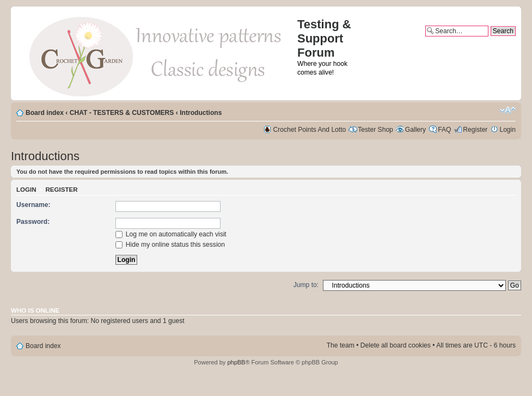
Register (475, 130)
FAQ (444, 130)
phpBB (236, 362)
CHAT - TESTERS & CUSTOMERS (122, 113)
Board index (45, 113)
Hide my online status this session (170, 245)
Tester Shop (375, 130)
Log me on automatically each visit (171, 234)
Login (507, 130)
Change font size (508, 110)
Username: (33, 205)
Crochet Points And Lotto (310, 130)
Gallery (415, 130)
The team (341, 345)
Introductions (201, 113)
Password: (33, 222)
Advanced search (490, 40)
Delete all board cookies (396, 345)
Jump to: (306, 285)
